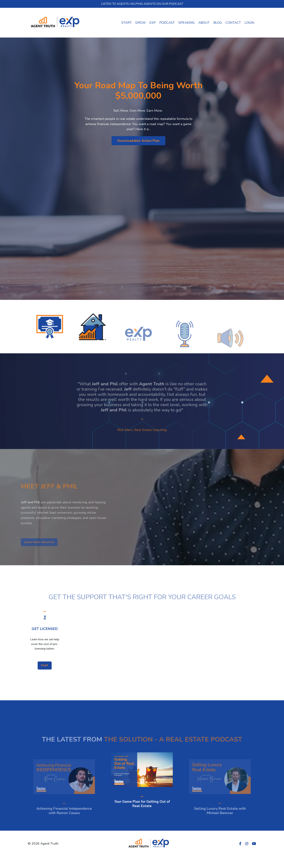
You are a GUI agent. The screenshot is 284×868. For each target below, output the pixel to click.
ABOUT (204, 23)
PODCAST (167, 23)
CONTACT (233, 23)
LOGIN (249, 23)
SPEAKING (187, 23)
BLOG (218, 23)
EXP (153, 23)
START (127, 23)
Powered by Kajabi (245, 859)
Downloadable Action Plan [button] (138, 141)
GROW (141, 23)
